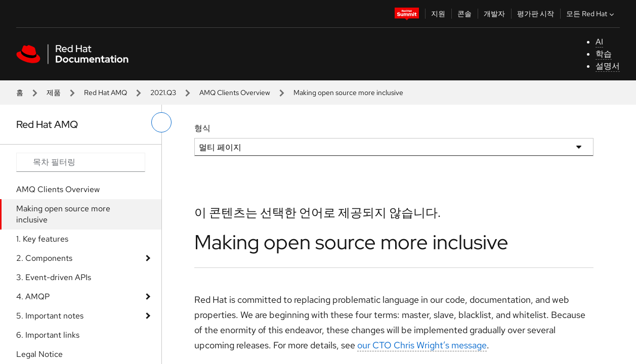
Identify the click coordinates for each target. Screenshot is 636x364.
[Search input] (81, 162)
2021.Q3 (163, 93)
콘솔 (464, 14)
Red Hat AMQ (105, 93)
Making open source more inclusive (63, 214)
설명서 (608, 66)
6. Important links (48, 335)
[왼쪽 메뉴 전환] (161, 122)
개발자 (494, 14)
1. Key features (42, 239)
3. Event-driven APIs (54, 277)
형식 (202, 128)
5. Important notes (50, 316)
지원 (438, 14)
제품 (54, 93)
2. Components (44, 258)
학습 (604, 54)
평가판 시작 (536, 14)
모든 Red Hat (591, 14)
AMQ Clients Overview (235, 93)
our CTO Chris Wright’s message (422, 345)
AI (599, 42)
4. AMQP (33, 297)
